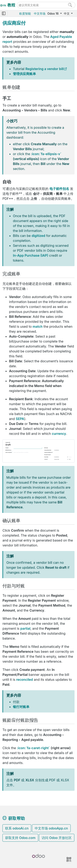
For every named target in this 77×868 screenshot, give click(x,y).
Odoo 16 (53, 13)
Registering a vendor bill (45, 69)
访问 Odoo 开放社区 (57, 838)
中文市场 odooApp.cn (51, 828)
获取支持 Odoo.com (20, 838)
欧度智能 (25, 13)
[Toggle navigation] (4, 13)
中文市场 (40, 13)
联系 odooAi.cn (17, 828)
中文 (67, 13)
